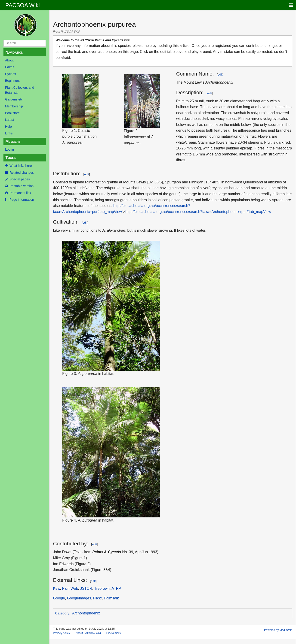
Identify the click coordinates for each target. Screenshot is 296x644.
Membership (14, 106)
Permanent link (20, 193)
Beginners (12, 81)
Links (9, 133)
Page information (22, 200)
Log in (9, 149)
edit (220, 74)
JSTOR (86, 588)
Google (59, 598)
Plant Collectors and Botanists (20, 90)
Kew (56, 588)
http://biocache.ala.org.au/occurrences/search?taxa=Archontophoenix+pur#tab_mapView (198, 212)
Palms (10, 67)
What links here (21, 166)
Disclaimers (114, 633)
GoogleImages (79, 598)
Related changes (22, 173)
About (9, 60)
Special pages (20, 179)
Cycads (11, 74)
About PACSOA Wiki (88, 633)
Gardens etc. (14, 99)
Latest (9, 120)
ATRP (116, 588)
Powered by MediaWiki (278, 630)
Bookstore (12, 113)
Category (62, 613)
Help (8, 127)
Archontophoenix (86, 613)
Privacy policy (61, 633)
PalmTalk (111, 598)
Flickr (97, 598)
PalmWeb (70, 588)
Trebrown (102, 588)
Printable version (22, 186)
